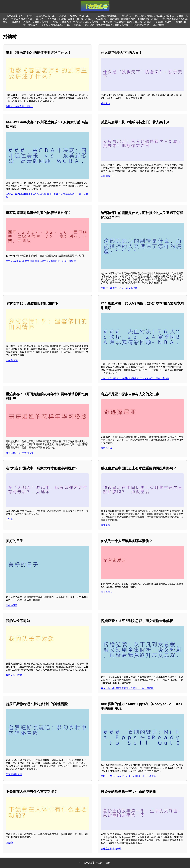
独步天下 (105, 104)
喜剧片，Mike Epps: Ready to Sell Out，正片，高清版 (128, 776)
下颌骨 (9, 843)
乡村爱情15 (12, 360)
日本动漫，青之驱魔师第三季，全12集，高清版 (127, 22)
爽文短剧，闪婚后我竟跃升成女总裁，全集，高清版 (127, 688)
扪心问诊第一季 (141, 25)
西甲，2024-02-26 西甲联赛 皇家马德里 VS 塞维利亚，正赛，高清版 (41, 261)
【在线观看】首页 (14, 16)
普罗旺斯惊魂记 (14, 775)
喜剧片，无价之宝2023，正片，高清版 (61, 25)
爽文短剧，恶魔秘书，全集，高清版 (30, 22)
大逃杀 (9, 519)
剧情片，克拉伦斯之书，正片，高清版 (46, 16)
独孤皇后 (105, 525)
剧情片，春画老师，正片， (20, 107)
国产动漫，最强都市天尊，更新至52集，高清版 (134, 19)
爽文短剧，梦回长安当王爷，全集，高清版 (107, 25)
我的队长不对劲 (14, 675)
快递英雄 (101, 19)
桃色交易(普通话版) (107, 16)
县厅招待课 (159, 25)
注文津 (40, 19)
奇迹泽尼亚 (107, 448)
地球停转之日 (108, 176)
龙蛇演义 (126, 16)
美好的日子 (12, 605)
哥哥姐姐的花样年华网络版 (20, 453)
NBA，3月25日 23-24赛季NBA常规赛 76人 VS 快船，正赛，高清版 (135, 378)
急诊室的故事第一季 (111, 849)
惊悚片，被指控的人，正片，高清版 (119, 288)
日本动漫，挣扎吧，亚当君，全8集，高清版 (70, 19)
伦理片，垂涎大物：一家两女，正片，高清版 (76, 22)
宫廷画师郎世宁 (163, 22)
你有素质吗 (107, 592)
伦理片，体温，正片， (82, 16)
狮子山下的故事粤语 (22, 19)
